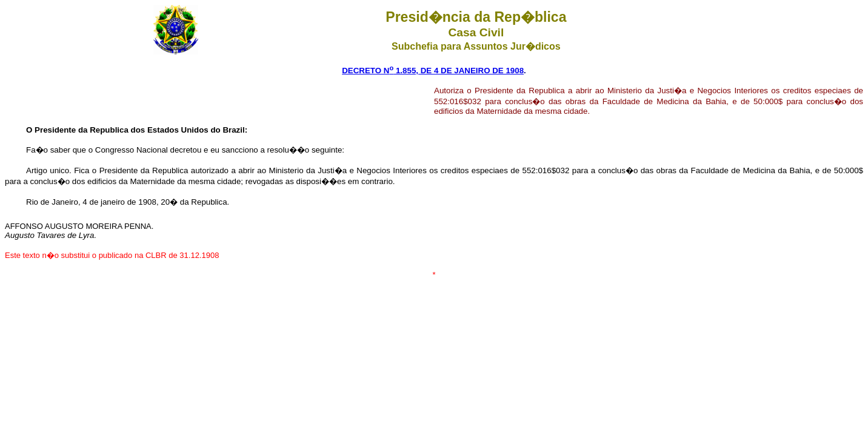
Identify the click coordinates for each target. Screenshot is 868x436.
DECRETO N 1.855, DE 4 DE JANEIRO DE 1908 (433, 71)
